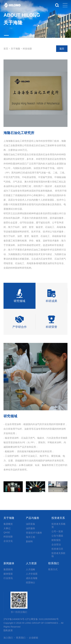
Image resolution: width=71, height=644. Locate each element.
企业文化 (8, 541)
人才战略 (31, 569)
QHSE (7, 532)
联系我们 (21, 638)
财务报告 (56, 540)
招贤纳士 (31, 583)
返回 (62, 49)
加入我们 (8, 638)
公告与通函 (57, 536)
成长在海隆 (32, 578)
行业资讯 (8, 578)
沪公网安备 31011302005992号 (42, 619)
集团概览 (8, 524)
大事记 (7, 528)
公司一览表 (57, 531)
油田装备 (31, 524)
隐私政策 (8, 630)
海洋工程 (31, 537)
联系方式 (53, 569)
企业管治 (56, 545)
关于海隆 (15, 49)
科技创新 (27, 49)
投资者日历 (57, 549)
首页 (6, 49)
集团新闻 (8, 569)
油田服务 (31, 528)
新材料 (29, 541)
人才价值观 (32, 574)
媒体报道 (8, 574)
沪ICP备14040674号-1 (15, 619)
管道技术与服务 (34, 533)
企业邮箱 (33, 638)
